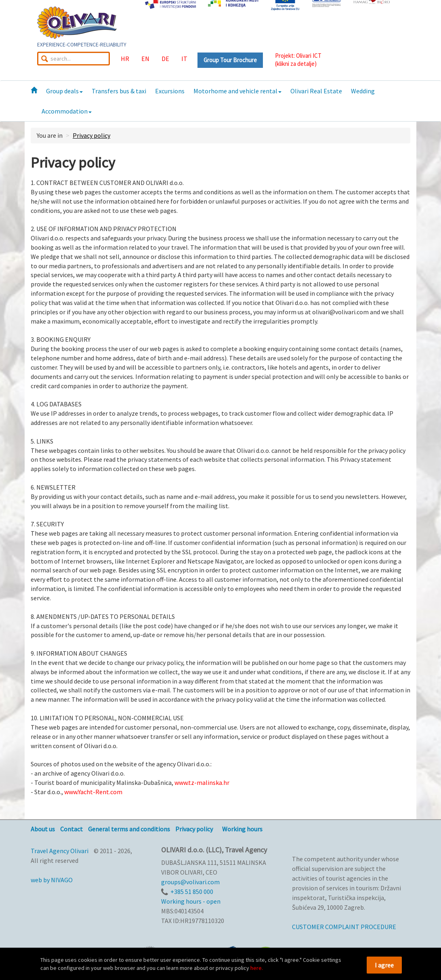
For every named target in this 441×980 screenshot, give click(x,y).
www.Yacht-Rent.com (93, 792)
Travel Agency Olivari (60, 851)
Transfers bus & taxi (119, 91)
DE (165, 59)
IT (184, 59)
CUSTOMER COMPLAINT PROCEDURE (344, 927)
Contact (71, 829)
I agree (384, 965)
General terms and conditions (129, 829)
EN (145, 59)
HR (125, 59)
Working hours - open (191, 901)
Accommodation (67, 111)
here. (257, 968)
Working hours (242, 829)
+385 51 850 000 (192, 892)
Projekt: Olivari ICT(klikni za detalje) (298, 60)
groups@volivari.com (190, 882)
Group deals (64, 91)
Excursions (170, 91)
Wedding (363, 91)
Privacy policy (91, 135)
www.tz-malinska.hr (202, 782)
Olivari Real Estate (316, 91)
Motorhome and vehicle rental (237, 91)
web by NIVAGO (52, 880)
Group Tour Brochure (230, 60)
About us (43, 829)
